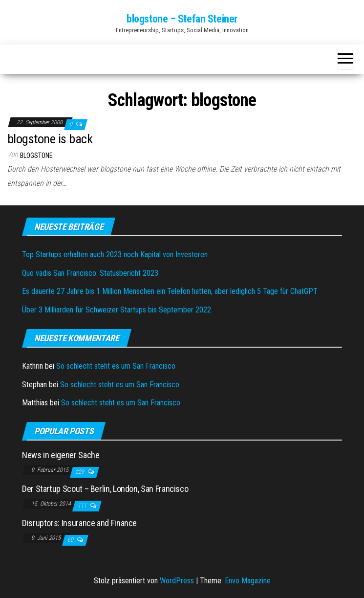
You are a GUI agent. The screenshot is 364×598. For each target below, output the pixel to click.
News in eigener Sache (61, 455)
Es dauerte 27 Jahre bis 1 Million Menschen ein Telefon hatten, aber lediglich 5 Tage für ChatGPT (170, 291)
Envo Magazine (248, 581)
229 (80, 472)
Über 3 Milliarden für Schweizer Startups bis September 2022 (117, 310)
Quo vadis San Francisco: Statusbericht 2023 (90, 273)
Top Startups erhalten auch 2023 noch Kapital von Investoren (115, 255)
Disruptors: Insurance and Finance (79, 523)
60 (71, 540)
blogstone (36, 155)
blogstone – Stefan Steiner (182, 19)
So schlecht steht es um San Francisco (116, 366)
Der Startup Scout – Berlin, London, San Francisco (105, 489)
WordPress (177, 581)
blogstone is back (50, 139)
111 (83, 506)
